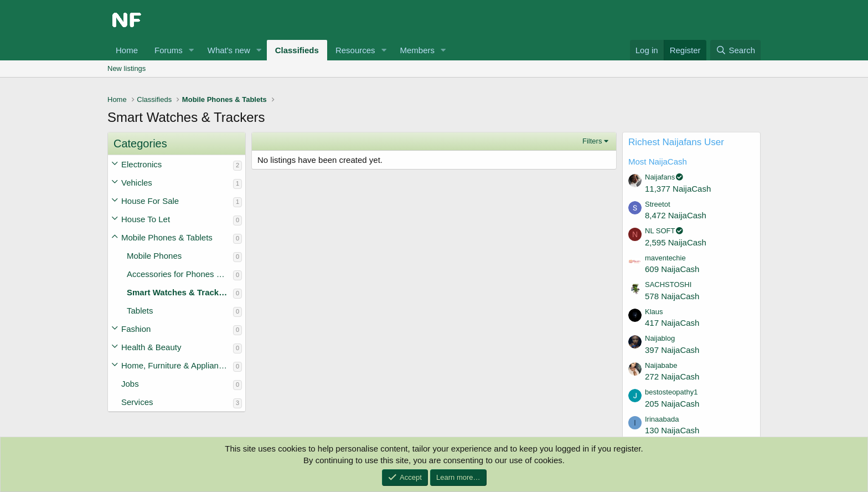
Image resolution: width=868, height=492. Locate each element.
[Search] (735, 50)
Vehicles (137, 183)
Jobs (130, 384)
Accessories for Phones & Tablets (180, 274)
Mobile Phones (154, 256)
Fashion (136, 329)
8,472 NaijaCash (676, 215)
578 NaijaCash (672, 296)
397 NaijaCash (672, 350)
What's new (229, 50)
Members (417, 50)
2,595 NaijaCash (676, 242)
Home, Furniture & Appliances (176, 365)
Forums (169, 50)
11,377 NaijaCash (678, 189)
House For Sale (150, 201)
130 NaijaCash (672, 430)
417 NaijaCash (672, 323)
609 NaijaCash (672, 269)
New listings (126, 68)
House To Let (146, 219)
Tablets (140, 311)
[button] (192, 50)
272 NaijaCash (672, 376)
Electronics (141, 164)
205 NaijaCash (672, 404)
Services (137, 402)
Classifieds (297, 50)
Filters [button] (592, 141)
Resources (355, 50)
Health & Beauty (151, 347)
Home (127, 50)
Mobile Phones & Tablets (167, 237)
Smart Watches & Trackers (179, 292)
